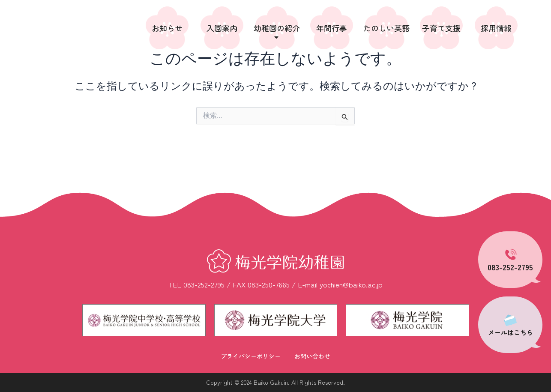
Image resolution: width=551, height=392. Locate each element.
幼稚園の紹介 (277, 32)
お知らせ (167, 28)
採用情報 (496, 28)
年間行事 (332, 28)
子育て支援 (441, 28)
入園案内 (222, 28)
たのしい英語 (386, 28)
